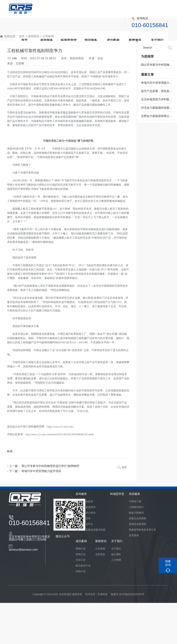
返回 (124, 469)
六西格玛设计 (136, 509)
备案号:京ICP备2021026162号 (128, 596)
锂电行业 (81, 550)
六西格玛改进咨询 (85, 509)
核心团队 (116, 556)
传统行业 (81, 573)
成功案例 (81, 543)
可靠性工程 (135, 503)
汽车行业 (81, 561)
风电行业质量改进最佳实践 (90, 531)
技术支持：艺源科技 (96, 596)
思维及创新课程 (138, 526)
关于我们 (117, 543)
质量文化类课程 (138, 520)
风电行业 (81, 556)
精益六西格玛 (136, 514)
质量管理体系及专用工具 (142, 531)
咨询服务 (81, 495)
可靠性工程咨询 (84, 503)
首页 (22, 38)
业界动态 (100, 556)
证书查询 (134, 537)
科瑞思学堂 (117, 495)
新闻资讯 (34, 38)
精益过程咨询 (83, 520)
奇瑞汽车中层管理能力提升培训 (41, 473)
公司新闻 (48, 38)
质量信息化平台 (84, 526)
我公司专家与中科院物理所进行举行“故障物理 (50, 467)
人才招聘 (116, 561)
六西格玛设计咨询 (85, 514)
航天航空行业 (83, 567)
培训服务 (135, 495)
